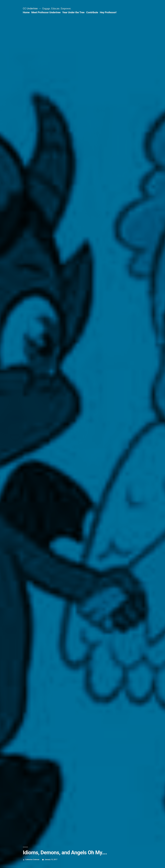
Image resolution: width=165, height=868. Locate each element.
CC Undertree (30, 8)
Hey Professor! (108, 12)
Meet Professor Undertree (46, 12)
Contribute (92, 12)
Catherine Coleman (32, 860)
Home (26, 12)
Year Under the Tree (73, 12)
